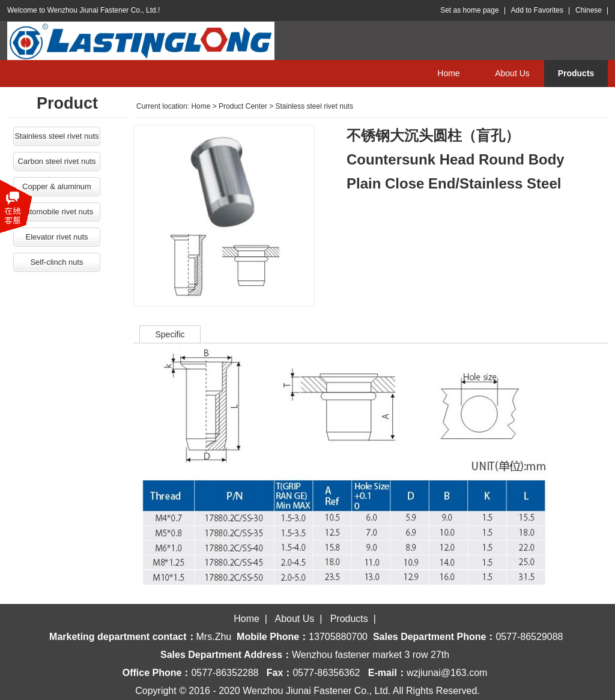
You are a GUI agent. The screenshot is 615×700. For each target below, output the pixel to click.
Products (576, 73)
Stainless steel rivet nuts (56, 136)
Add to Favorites (537, 10)
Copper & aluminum (57, 186)
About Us (512, 73)
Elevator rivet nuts (56, 237)
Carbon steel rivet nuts (56, 161)
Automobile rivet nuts (57, 212)
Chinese (589, 10)
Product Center (243, 106)
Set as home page (469, 10)
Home (448, 73)
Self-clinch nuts (56, 262)
